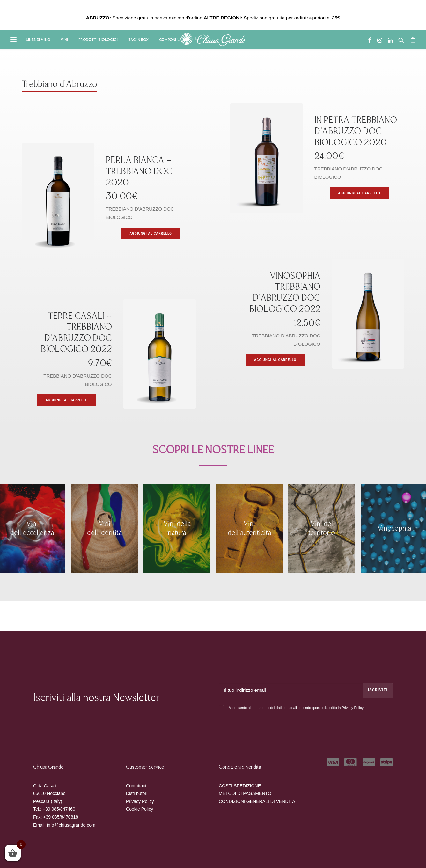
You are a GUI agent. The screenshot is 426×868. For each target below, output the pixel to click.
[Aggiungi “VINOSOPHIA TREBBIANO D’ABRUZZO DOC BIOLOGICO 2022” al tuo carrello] (275, 360)
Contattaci (136, 786)
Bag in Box (139, 40)
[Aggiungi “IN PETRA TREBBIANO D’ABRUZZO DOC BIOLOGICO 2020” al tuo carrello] (359, 193)
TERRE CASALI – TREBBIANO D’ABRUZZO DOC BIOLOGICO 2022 (76, 333)
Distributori (137, 793)
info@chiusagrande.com (71, 825)
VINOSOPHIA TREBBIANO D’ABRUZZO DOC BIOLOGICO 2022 (285, 292)
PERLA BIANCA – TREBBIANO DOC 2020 (139, 171)
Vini (64, 40)
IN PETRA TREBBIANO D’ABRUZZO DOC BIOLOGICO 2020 (356, 131)
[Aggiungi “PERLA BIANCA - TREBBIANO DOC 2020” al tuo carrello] (151, 234)
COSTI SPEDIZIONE (240, 786)
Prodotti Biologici (98, 40)
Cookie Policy (140, 809)
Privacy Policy (352, 708)
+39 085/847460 (59, 809)
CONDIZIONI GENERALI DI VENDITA (257, 801)
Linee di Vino (38, 40)
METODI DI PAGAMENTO (245, 793)
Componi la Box (175, 40)
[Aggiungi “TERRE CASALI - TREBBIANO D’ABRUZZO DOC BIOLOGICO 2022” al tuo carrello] (67, 400)
